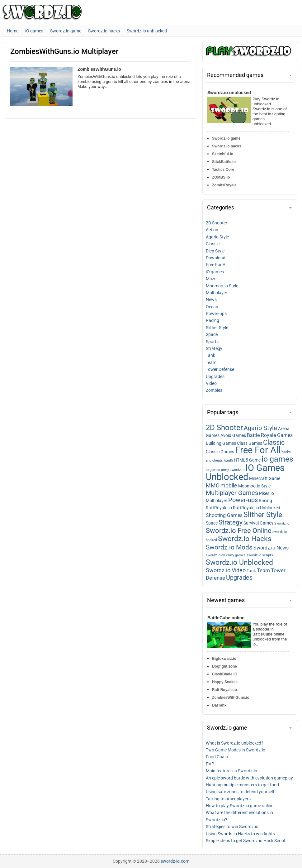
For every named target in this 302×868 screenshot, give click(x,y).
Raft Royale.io (224, 690)
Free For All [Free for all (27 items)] (258, 450)
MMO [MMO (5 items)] (213, 486)
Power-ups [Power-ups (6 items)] (243, 500)
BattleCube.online (226, 618)
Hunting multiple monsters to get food (242, 785)
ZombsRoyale (224, 185)
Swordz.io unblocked (229, 93)
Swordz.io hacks (227, 146)
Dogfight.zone (224, 666)
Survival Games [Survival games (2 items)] (258, 523)
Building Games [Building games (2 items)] (221, 443)
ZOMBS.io (221, 177)
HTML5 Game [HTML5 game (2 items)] (247, 460)
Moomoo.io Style (222, 286)
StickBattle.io (224, 162)
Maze (211, 279)
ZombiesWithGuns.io (99, 69)
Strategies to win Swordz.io (232, 827)
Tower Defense (220, 369)
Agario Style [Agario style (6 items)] (260, 428)
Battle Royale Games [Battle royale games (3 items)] (270, 435)
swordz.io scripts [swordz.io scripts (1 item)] (260, 555)
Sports (212, 342)
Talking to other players (228, 799)
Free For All (217, 265)
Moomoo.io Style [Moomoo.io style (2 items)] (254, 486)
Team (211, 362)
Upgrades (215, 376)
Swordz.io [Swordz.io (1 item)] (282, 523)
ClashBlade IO (225, 674)
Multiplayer (217, 293)
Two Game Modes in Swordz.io (236, 750)
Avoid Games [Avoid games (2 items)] (233, 435)
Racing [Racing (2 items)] (265, 501)
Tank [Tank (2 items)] (251, 571)
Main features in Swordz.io (231, 771)
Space (212, 334)
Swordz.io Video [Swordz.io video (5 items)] (226, 570)
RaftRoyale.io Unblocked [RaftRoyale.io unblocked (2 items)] (257, 508)
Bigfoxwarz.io (224, 659)
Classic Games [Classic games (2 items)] (220, 452)
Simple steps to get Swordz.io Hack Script (246, 841)
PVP (210, 764)
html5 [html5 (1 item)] (228, 460)
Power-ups (216, 314)
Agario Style (217, 237)
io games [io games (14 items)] (277, 459)
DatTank (219, 705)
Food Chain (217, 757)
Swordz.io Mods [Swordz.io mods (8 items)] (229, 547)
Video (211, 383)
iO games (215, 272)
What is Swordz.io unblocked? (235, 743)
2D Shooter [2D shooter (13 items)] (224, 427)
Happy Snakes (225, 682)
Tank (210, 355)
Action (212, 230)
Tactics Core (223, 170)
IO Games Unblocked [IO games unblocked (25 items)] (245, 472)
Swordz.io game (226, 138)
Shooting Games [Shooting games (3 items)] (224, 516)
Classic (213, 244)
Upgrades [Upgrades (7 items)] (239, 578)
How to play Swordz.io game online (240, 806)
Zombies (214, 390)
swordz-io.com (175, 861)
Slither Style (217, 328)
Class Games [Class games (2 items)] (250, 443)
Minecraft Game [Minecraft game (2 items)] (265, 478)
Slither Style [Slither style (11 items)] (263, 515)
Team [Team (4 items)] (263, 570)
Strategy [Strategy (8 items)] (231, 522)
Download (216, 258)
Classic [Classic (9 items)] (274, 442)
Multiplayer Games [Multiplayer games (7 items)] (232, 493)
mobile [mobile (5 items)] (229, 486)
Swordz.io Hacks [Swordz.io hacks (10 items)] (245, 539)
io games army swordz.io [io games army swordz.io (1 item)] (225, 470)
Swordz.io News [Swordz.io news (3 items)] (271, 548)
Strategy (214, 348)
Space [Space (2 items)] (212, 523)
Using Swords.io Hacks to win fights (240, 834)
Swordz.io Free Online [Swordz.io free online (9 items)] (239, 531)
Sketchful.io (223, 154)
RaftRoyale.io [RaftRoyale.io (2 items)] (219, 508)
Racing (212, 320)
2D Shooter (217, 223)
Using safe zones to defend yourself (240, 792)
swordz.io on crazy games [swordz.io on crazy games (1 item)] (226, 555)
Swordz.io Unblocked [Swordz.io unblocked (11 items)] (239, 562)
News (211, 300)
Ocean (212, 307)
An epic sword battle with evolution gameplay (249, 778)
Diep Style (215, 251)
